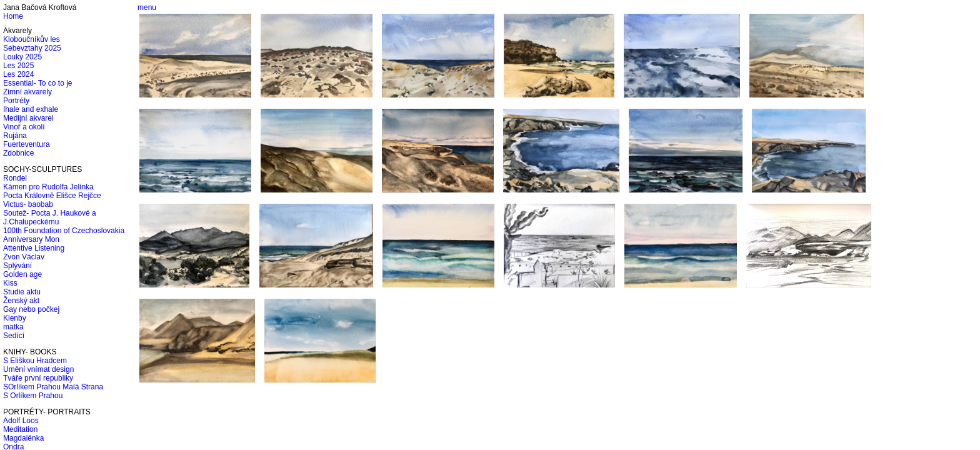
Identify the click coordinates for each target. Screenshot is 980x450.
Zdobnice (18, 153)
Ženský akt (21, 301)
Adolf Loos (21, 421)
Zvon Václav (24, 257)
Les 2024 (18, 74)
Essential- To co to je (38, 83)
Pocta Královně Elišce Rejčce (52, 196)
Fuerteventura (27, 144)
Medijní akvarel (28, 118)
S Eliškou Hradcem (35, 361)
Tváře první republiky (38, 378)
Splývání (17, 266)
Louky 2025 (22, 57)
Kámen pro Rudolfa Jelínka (48, 187)
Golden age (22, 274)
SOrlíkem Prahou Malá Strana (53, 387)
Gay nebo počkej (31, 309)
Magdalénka (23, 438)
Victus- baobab (28, 204)
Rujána (15, 136)
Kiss (10, 283)
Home (13, 16)
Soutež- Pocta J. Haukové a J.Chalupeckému (50, 217)
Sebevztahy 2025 (32, 48)
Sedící (14, 336)
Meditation (20, 429)
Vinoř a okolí (24, 127)
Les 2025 (18, 66)
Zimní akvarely (27, 92)
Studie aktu (22, 292)
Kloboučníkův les (32, 39)
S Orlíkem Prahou (33, 396)
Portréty (16, 101)
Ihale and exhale (31, 109)
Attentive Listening (34, 248)
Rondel (15, 178)
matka (13, 327)
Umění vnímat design (38, 369)
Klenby (15, 318)
